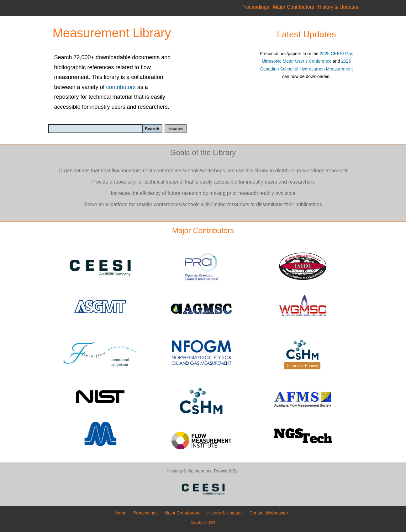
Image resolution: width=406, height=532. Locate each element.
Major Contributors (293, 7)
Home (121, 513)
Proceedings (255, 7)
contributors (121, 87)
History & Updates (338, 7)
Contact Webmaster (269, 513)
